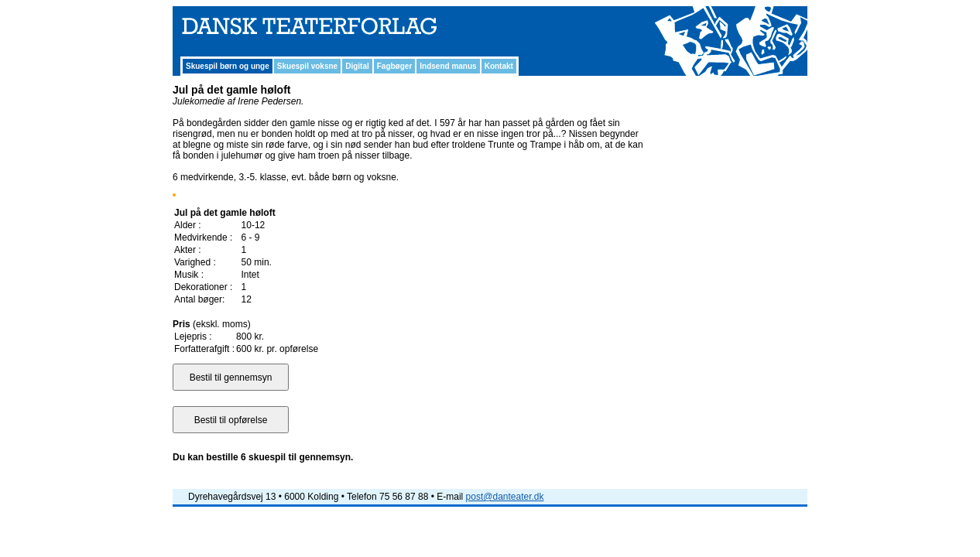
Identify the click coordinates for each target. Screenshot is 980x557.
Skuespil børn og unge (228, 66)
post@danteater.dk (505, 497)
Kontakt (499, 66)
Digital (357, 66)
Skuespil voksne (307, 66)
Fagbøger (395, 66)
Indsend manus (448, 66)
